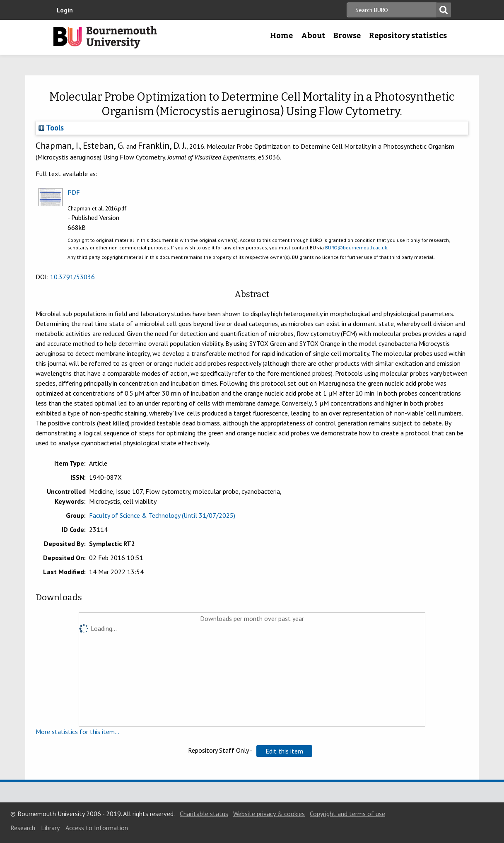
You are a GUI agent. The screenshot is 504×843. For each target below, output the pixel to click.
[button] (284, 751)
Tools (51, 128)
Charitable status (204, 814)
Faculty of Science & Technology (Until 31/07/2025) (162, 515)
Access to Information (97, 828)
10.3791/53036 (72, 277)
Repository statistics (408, 36)
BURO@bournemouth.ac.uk (356, 248)
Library (50, 828)
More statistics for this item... (77, 732)
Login (65, 10)
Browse (347, 36)
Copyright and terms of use (347, 814)
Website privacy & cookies (269, 814)
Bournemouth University (105, 37)
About (313, 36)
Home (281, 36)
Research (23, 828)
